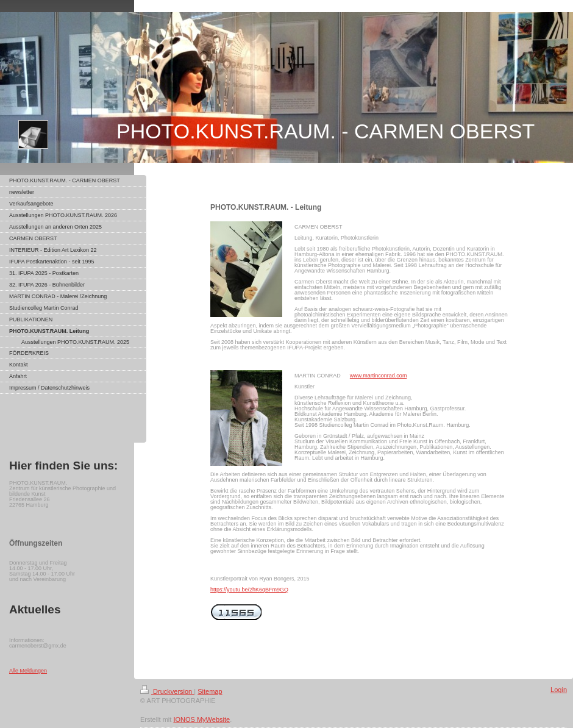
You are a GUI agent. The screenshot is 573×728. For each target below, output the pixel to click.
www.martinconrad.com (379, 376)
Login (559, 690)
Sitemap (210, 691)
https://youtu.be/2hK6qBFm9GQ (249, 590)
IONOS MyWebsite (201, 719)
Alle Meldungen (28, 671)
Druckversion (167, 691)
